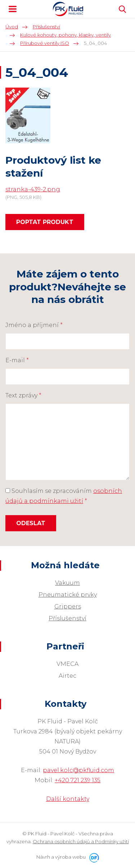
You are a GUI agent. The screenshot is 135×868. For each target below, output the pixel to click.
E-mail (17, 360)
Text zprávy (23, 395)
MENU (13, 9)
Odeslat (31, 523)
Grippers (68, 606)
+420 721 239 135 (78, 780)
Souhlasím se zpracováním (64, 496)
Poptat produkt (45, 222)
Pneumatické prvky (68, 595)
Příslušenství (67, 618)
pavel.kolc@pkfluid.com (78, 770)
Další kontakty (68, 799)
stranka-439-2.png (33, 189)
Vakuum (67, 583)
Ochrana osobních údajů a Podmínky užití (81, 841)
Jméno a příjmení (34, 325)
